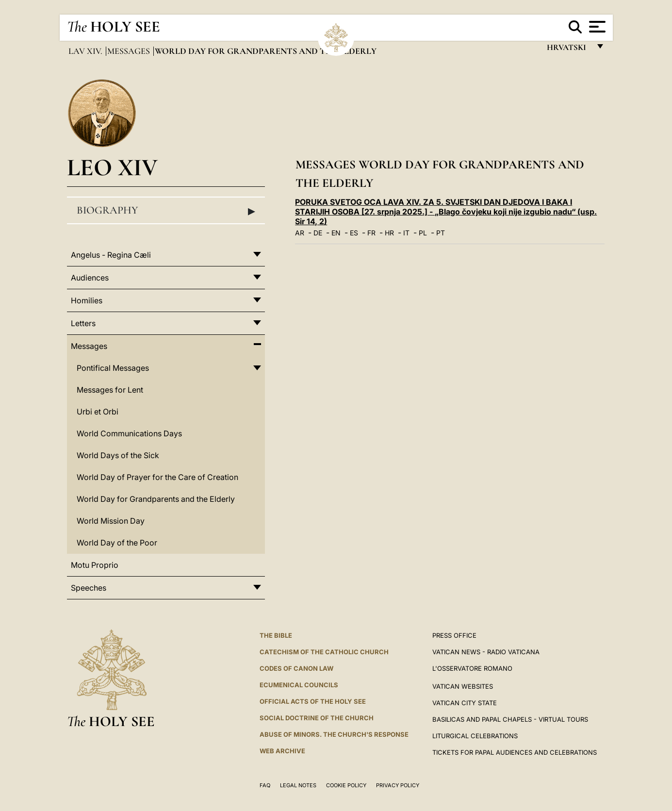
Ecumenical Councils (299, 685)
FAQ (265, 785)
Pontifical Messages (113, 368)
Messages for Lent (110, 390)
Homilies (87, 300)
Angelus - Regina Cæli (111, 255)
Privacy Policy (398, 785)
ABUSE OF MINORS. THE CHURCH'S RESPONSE (334, 734)
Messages (130, 51)
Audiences (90, 278)
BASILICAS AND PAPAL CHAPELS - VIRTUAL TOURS (510, 719)
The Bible (276, 635)
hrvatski (568, 50)
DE (318, 233)
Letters (83, 323)
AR (300, 233)
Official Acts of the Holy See (313, 701)
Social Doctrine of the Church (317, 718)
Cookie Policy (346, 785)
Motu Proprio (95, 565)
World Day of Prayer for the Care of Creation (157, 477)
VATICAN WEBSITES (463, 686)
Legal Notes (298, 785)
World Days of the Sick (118, 455)
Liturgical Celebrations (475, 736)
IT (406, 233)
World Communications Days (129, 433)
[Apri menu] (596, 27)
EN (336, 233)
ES (354, 233)
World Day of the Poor (117, 543)
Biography (166, 211)
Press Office (454, 635)
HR (389, 233)
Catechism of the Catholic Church (324, 652)
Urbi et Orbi (98, 412)
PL (423, 233)
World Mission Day (111, 521)
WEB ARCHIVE (282, 751)
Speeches (89, 588)
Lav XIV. (86, 51)
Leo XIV (112, 167)
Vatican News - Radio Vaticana (486, 652)
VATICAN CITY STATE (465, 703)
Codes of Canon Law (296, 668)
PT (441, 233)
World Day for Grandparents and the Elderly (156, 499)
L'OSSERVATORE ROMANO (472, 668)
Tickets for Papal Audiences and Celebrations (515, 752)
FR (371, 233)
